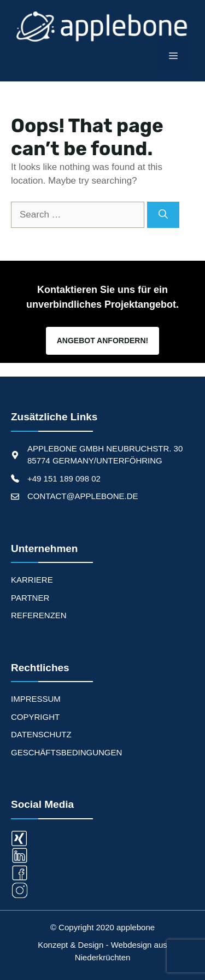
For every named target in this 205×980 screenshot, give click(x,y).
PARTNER (30, 598)
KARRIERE (32, 580)
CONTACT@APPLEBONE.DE (83, 496)
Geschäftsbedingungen (66, 752)
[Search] (163, 215)
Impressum (36, 699)
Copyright (35, 717)
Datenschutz (41, 734)
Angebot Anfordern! (102, 341)
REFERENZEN (39, 615)
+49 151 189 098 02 (64, 479)
